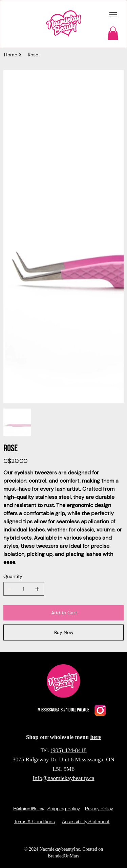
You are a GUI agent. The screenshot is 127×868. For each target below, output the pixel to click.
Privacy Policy (99, 808)
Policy (113, 843)
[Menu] (113, 15)
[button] (113, 33)
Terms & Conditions (35, 821)
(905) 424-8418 (68, 750)
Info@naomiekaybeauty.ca (63, 778)
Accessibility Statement (86, 821)
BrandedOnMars (63, 856)
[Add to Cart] (64, 613)
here (96, 737)
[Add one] (37, 589)
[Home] (11, 55)
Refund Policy (29, 808)
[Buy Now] (64, 632)
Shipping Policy (63, 808)
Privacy (100, 843)
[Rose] (33, 55)
